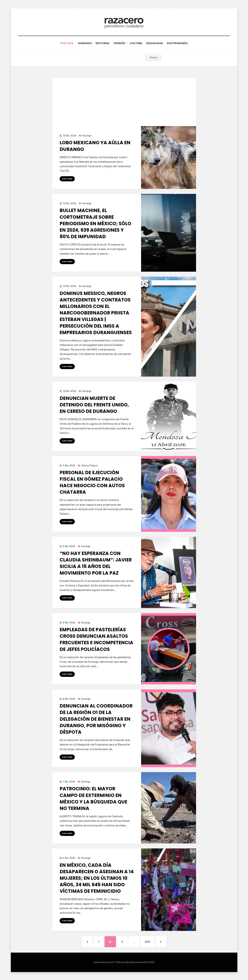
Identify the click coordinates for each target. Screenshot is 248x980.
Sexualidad (157, 43)
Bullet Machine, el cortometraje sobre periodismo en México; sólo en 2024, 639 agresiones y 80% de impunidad (95, 223)
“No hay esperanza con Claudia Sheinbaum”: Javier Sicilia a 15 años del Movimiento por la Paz (96, 563)
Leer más (67, 178)
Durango (82, 43)
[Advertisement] (124, 101)
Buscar (154, 57)
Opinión (119, 43)
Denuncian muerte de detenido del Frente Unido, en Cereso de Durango (94, 404)
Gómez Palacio (90, 465)
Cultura (137, 43)
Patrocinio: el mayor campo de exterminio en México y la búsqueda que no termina (93, 798)
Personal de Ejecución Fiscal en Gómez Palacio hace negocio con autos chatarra (92, 482)
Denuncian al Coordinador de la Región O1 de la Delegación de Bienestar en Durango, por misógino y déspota (96, 719)
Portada (64, 43)
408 (149, 941)
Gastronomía (180, 43)
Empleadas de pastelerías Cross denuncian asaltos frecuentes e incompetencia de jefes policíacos (96, 639)
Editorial (101, 43)
